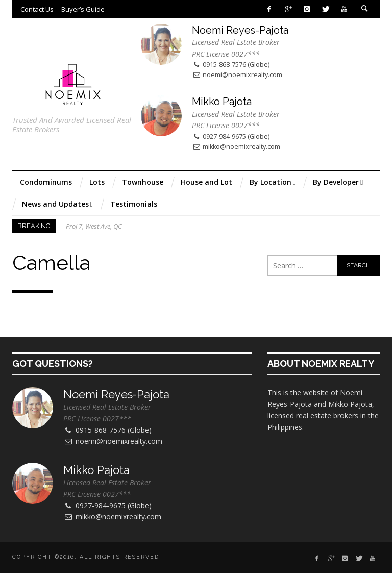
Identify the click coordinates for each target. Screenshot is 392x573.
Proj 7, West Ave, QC (94, 226)
